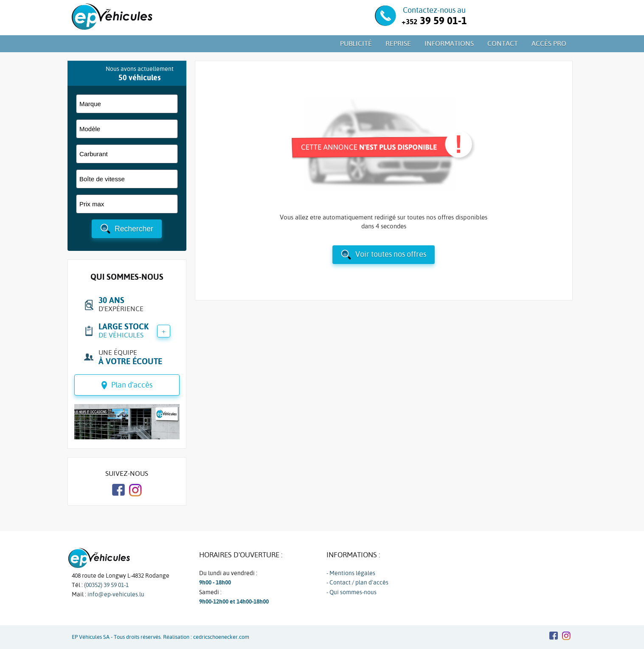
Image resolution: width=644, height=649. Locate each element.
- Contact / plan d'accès (357, 582)
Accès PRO (549, 44)
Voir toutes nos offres (391, 254)
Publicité (356, 44)
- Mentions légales (351, 573)
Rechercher (134, 229)
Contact (503, 44)
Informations (449, 44)
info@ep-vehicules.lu (116, 594)
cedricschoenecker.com (221, 637)
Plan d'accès (132, 385)
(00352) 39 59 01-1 (106, 585)
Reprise (398, 44)
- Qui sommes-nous (352, 592)
